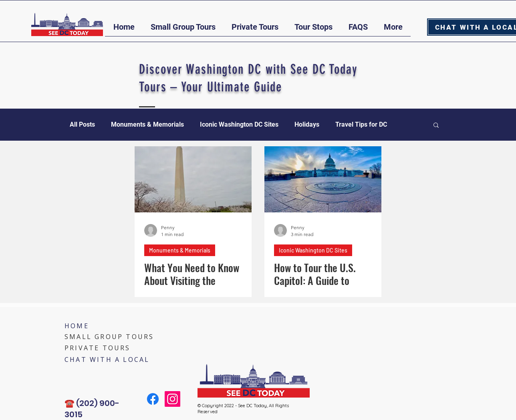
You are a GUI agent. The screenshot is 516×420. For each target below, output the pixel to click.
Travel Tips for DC (361, 124)
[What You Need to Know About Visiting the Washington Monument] (193, 179)
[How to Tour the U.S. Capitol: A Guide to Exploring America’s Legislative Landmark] (323, 179)
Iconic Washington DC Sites (239, 124)
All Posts (82, 124)
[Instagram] (172, 399)
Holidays (307, 124)
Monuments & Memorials (147, 124)
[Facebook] (153, 399)
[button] (183, 30)
